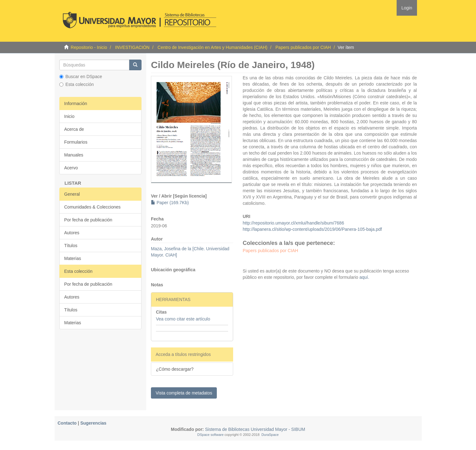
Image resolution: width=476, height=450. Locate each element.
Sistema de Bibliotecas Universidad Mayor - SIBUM (255, 429)
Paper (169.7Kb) (170, 203)
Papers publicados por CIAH (303, 47)
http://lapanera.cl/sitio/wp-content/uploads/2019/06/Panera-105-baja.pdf (312, 229)
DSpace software (211, 435)
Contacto (67, 423)
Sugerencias (93, 423)
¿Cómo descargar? (175, 369)
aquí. (364, 277)
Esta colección (77, 84)
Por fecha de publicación (88, 220)
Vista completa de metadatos (184, 393)
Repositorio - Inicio (89, 47)
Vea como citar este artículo (183, 319)
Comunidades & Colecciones (93, 207)
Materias (73, 258)
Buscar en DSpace (81, 77)
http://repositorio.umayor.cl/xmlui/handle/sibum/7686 (293, 223)
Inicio (70, 116)
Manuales (74, 155)
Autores (72, 233)
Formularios (76, 142)
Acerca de (74, 129)
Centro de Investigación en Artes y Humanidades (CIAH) (212, 47)
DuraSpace (270, 435)
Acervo (71, 168)
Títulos (71, 246)
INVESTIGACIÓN (132, 47)
